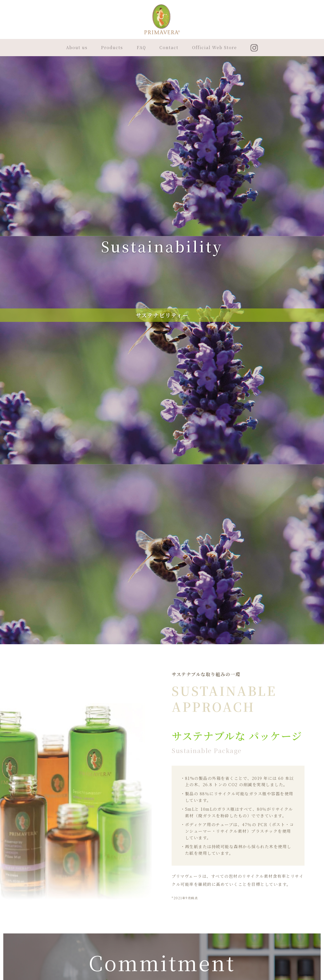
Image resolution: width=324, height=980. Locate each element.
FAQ (141, 47)
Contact (169, 47)
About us (77, 47)
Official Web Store (215, 47)
